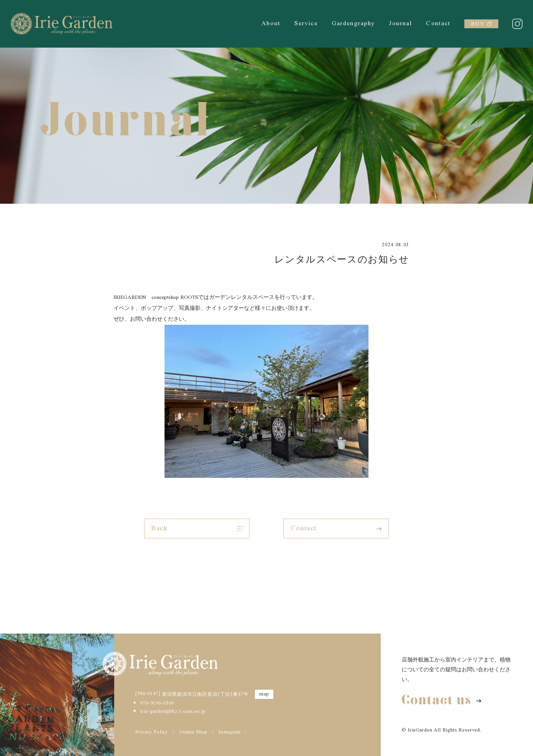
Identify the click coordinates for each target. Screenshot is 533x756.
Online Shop (193, 733)
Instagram (230, 733)
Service (306, 24)
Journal (400, 24)
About (271, 24)
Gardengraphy (354, 24)
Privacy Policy (152, 733)
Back (197, 528)
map (264, 694)
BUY (481, 24)
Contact (438, 24)
